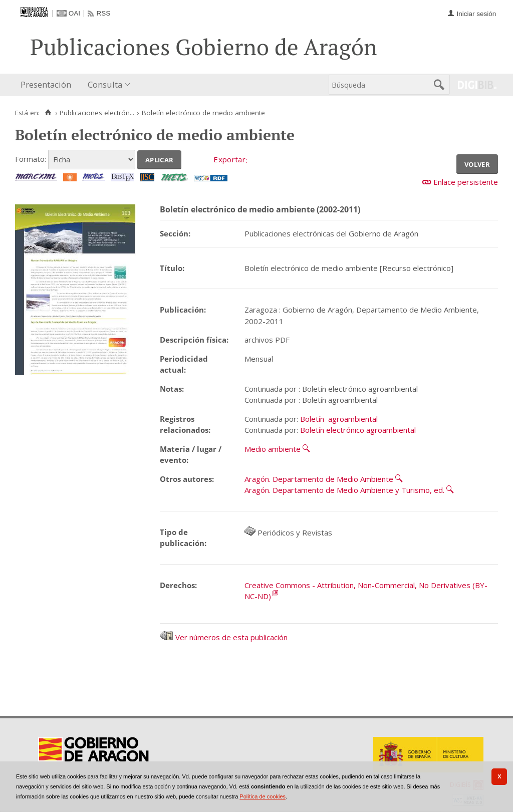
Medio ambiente (273, 449)
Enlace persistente (466, 182)
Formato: (31, 159)
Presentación (46, 84)
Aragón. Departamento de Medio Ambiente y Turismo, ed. (344, 490)
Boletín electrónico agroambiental (358, 430)
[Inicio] (48, 113)
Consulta (105, 84)
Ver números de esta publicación (224, 637)
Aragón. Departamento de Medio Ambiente (319, 479)
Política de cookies (263, 796)
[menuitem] (48, 85)
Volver (477, 163)
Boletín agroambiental (339, 419)
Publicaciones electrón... (97, 113)
